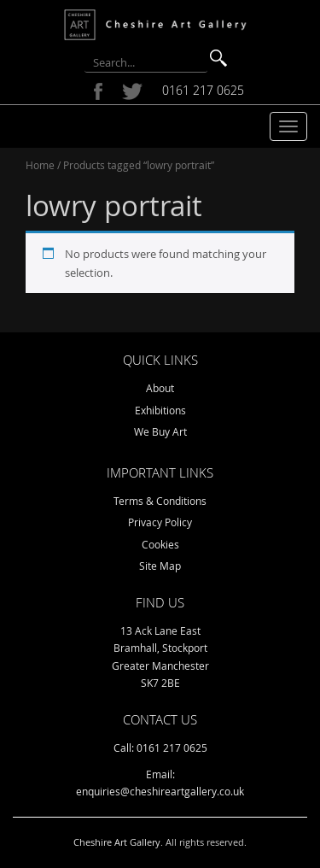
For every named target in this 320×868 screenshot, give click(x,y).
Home (40, 165)
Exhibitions (160, 410)
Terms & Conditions (160, 501)
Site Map (160, 566)
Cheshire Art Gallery (117, 842)
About (160, 388)
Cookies (160, 544)
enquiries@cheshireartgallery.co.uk (160, 791)
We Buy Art (160, 431)
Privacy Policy (160, 522)
